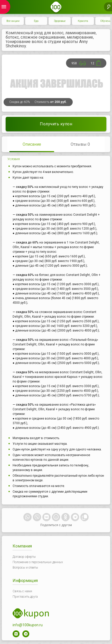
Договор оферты (24, 557)
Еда (36, 21)
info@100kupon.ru (28, 625)
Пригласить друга (25, 597)
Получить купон (56, 124)
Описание (32, 144)
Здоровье (60, 21)
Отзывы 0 (80, 144)
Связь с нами (22, 591)
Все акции (13, 21)
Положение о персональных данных (38, 562)
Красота (83, 21)
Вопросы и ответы (25, 568)
